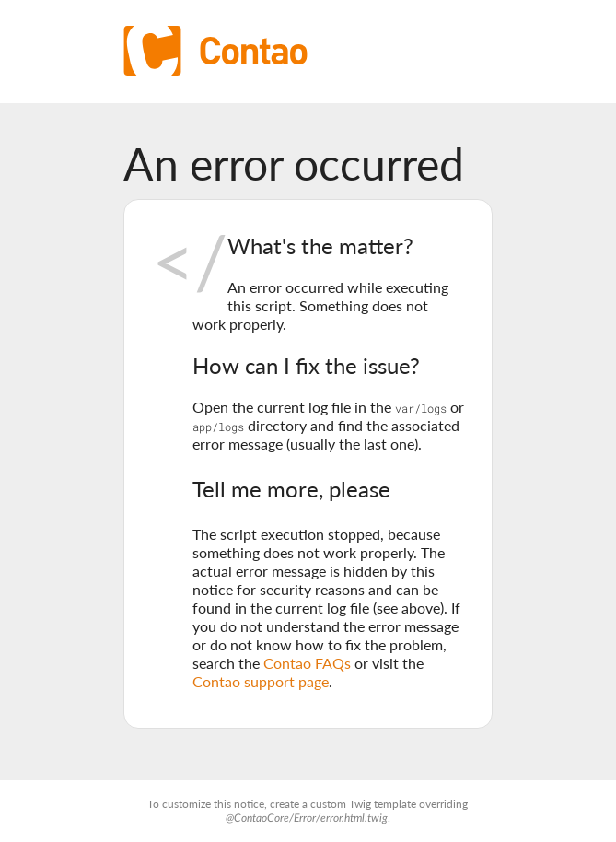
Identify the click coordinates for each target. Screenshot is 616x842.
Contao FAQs (307, 663)
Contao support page (261, 681)
